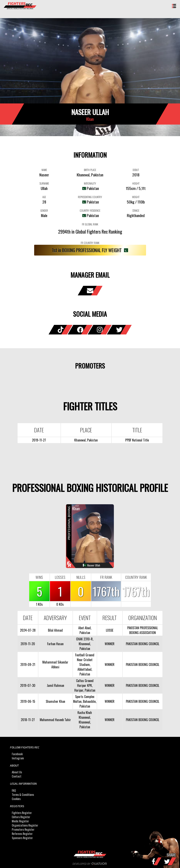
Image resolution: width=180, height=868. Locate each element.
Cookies (16, 799)
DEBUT (136, 170)
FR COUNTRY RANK (90, 243)
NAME (44, 170)
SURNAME (44, 183)
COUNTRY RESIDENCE (90, 210)
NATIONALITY (90, 183)
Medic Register (20, 821)
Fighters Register (22, 813)
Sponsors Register (22, 838)
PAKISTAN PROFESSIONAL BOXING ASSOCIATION (143, 630)
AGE (44, 197)
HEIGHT (136, 183)
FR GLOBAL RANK (90, 224)
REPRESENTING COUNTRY (90, 197)
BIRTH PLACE (90, 170)
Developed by (90, 864)
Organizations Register (25, 825)
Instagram (18, 758)
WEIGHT (136, 197)
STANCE (136, 210)
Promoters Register (23, 829)
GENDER (44, 210)
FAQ (14, 790)
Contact (17, 776)
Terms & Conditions (23, 795)
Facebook (17, 754)
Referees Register (22, 834)
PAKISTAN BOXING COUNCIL (143, 644)
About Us (17, 772)
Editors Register (21, 817)
